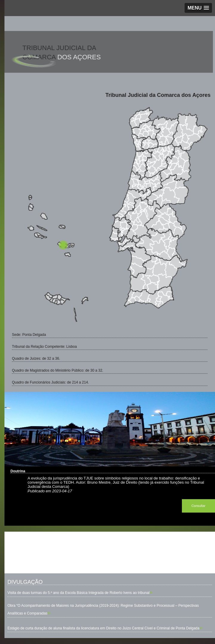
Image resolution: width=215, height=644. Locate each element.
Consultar (198, 506)
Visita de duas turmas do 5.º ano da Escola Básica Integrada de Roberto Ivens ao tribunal (78, 593)
